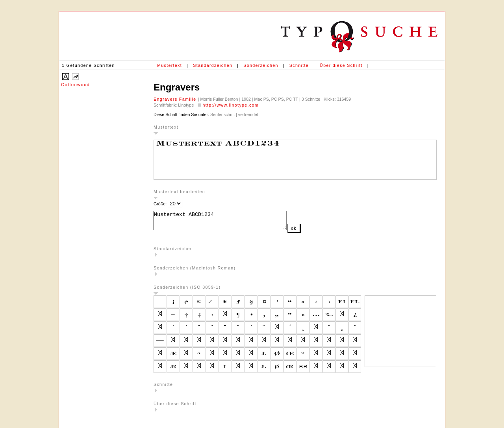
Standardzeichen (213, 65)
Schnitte (299, 65)
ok (309, 232)
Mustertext (170, 65)
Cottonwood (75, 85)
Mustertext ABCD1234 (228, 222)
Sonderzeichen (261, 65)
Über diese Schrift (341, 65)
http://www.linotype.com (231, 105)
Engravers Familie (176, 99)
